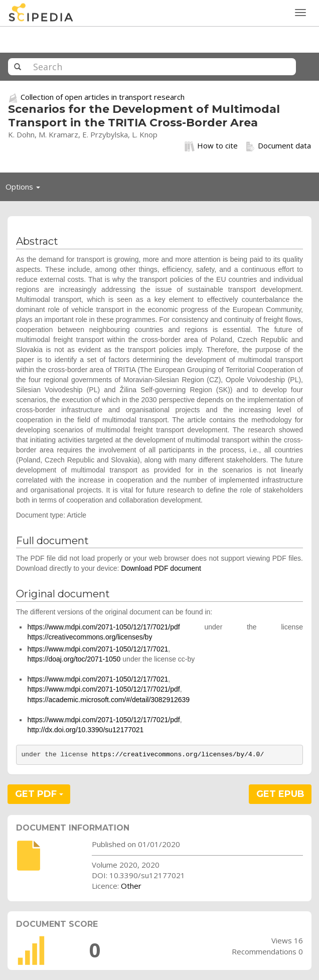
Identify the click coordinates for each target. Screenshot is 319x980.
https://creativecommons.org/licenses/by (90, 637)
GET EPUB (280, 794)
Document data (278, 146)
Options (26, 189)
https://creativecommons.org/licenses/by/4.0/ (178, 755)
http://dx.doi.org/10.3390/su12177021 (85, 730)
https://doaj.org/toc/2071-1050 (74, 659)
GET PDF (39, 794)
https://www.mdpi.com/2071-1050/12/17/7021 (98, 649)
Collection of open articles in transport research (103, 97)
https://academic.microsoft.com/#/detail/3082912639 (108, 700)
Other (131, 886)
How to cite (211, 146)
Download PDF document (161, 568)
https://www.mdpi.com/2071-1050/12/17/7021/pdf (103, 627)
